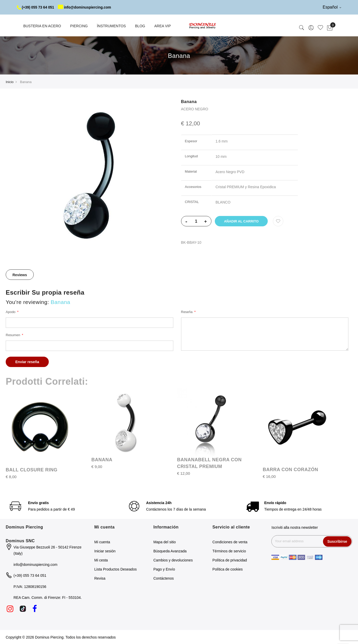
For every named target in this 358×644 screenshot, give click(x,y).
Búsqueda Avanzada (170, 551)
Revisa (100, 578)
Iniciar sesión (105, 551)
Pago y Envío (164, 569)
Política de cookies (228, 569)
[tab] (20, 274)
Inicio (10, 82)
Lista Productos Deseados (116, 569)
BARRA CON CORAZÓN (291, 469)
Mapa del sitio (164, 542)
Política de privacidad (230, 560)
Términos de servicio (229, 551)
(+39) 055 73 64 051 (36, 7)
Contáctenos (164, 578)
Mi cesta (101, 560)
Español (332, 7)
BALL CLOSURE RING (32, 470)
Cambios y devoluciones (173, 560)
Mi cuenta (102, 542)
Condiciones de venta (230, 542)
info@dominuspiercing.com (86, 7)
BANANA (102, 459)
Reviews (20, 275)
